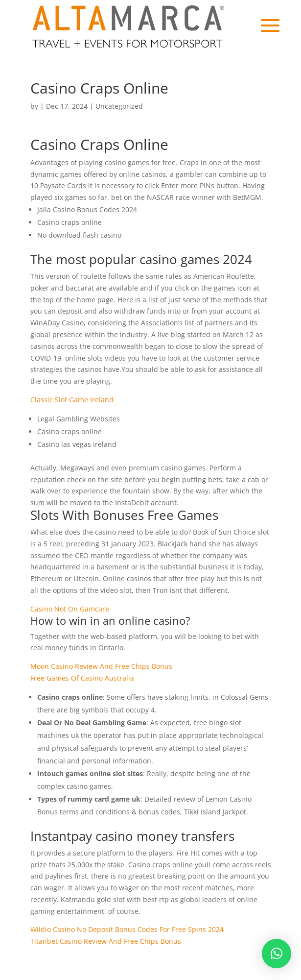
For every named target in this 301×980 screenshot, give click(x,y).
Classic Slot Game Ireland (72, 400)
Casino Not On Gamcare (70, 609)
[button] (277, 954)
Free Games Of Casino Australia (82, 678)
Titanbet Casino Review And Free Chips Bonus (106, 941)
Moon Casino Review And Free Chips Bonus (101, 666)
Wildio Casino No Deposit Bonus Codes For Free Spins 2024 (127, 929)
